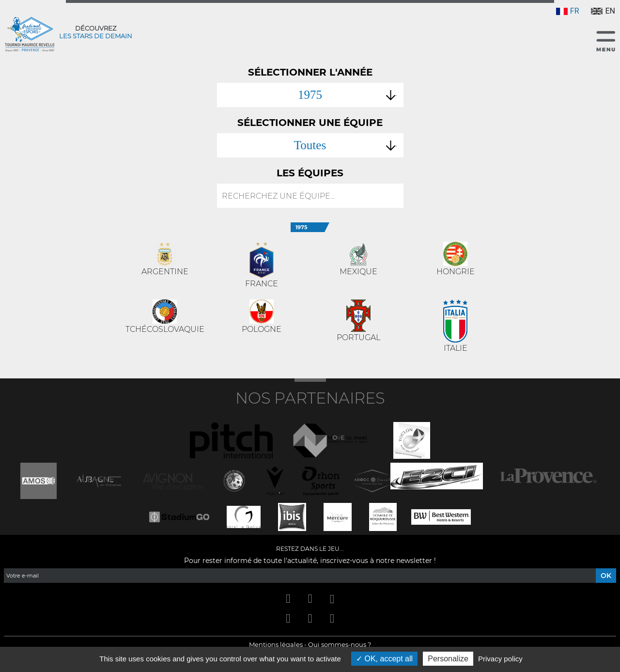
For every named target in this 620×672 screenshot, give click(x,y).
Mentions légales (276, 644)
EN (603, 11)
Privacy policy (500, 659)
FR (568, 11)
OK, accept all (384, 659)
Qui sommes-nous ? (340, 644)
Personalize (448, 659)
